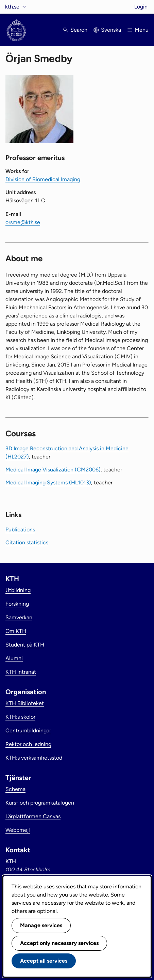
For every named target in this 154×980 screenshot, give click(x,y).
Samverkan (19, 617)
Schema (15, 789)
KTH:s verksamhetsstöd (34, 758)
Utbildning (18, 590)
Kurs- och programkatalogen (40, 803)
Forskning (17, 604)
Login (141, 7)
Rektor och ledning (28, 744)
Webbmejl (18, 830)
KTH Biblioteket (25, 703)
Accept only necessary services (59, 943)
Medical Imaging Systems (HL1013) (48, 483)
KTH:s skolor (20, 717)
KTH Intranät (21, 672)
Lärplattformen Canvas (33, 816)
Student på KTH (25, 645)
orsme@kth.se (23, 222)
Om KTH (16, 631)
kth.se (12, 7)
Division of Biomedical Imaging (43, 179)
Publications (20, 530)
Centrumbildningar (28, 730)
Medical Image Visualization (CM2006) (53, 470)
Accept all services (44, 961)
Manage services (41, 925)
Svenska (111, 30)
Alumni (14, 658)
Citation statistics (27, 542)
